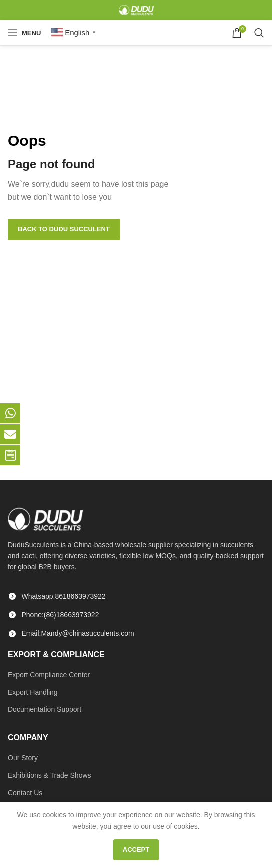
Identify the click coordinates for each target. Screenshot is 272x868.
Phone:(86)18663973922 (60, 615)
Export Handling (33, 692)
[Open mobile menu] (24, 33)
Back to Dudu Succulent (64, 229)
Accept (136, 850)
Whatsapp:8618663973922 (64, 596)
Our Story (23, 758)
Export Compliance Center (49, 675)
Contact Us (25, 793)
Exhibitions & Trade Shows (49, 775)
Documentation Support (44, 709)
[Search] (259, 33)
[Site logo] (136, 10)
